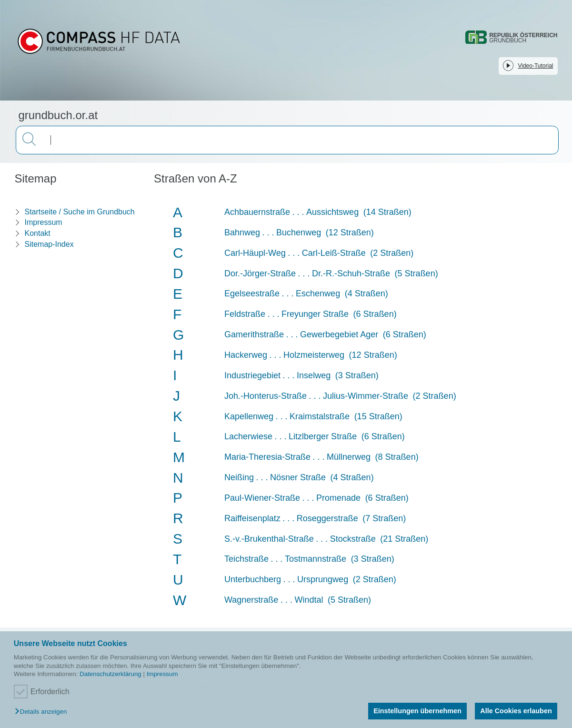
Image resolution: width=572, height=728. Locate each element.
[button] (43, 712)
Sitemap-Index (49, 244)
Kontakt (38, 233)
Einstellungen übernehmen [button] (417, 711)
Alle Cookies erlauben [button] (516, 711)
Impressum (162, 674)
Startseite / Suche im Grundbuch (80, 212)
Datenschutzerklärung (110, 674)
